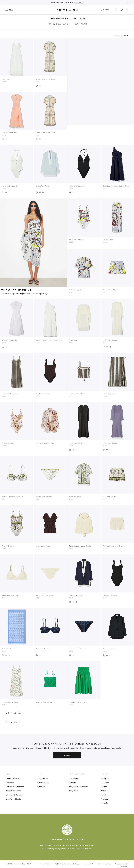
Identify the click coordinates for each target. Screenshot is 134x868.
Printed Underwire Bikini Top (13, 496)
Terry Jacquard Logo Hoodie (80, 545)
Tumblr (103, 794)
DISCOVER (79, 3)
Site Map (125, 866)
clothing (9, 722)
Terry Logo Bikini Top (10, 595)
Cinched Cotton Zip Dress (45, 79)
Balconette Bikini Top (44, 648)
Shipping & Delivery (14, 794)
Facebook (105, 782)
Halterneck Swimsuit (10, 186)
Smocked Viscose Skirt (78, 702)
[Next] (128, 3)
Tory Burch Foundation (79, 786)
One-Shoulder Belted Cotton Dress (116, 186)
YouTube (104, 798)
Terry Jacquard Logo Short (113, 545)
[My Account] (116, 10)
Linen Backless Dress (10, 393)
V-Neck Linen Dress (9, 133)
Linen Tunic (73, 340)
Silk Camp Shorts (109, 496)
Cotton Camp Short (110, 290)
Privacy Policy (45, 863)
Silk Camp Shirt (75, 496)
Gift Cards (42, 786)
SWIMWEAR (81, 24)
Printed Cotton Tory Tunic (45, 443)
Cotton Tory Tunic (42, 186)
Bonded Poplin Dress (10, 702)
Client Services (12, 778)
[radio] (37, 86)
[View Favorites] (122, 10)
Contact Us (11, 782)
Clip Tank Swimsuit (43, 393)
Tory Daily (73, 790)
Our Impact (74, 778)
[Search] (106, 10)
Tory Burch (67, 10)
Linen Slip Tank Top (76, 393)
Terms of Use (89, 863)
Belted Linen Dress (43, 545)
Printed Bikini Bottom (44, 496)
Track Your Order (13, 790)
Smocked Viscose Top (44, 702)
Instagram (105, 778)
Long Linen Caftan (110, 340)
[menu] (10, 10)
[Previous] (6, 3)
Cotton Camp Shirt (76, 290)
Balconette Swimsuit (77, 240)
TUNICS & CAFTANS (58, 24)
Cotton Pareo (108, 240)
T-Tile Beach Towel (9, 648)
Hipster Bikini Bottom (77, 648)
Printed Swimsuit (8, 443)
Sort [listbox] (126, 36)
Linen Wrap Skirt (109, 393)
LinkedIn (104, 802)
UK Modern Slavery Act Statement (68, 863)
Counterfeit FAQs (13, 798)
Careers (72, 782)
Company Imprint (122, 863)
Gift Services (43, 782)
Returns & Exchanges (15, 786)
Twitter (104, 786)
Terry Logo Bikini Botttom (45, 595)
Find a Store (43, 778)
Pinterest (104, 790)
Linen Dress (6, 79)
